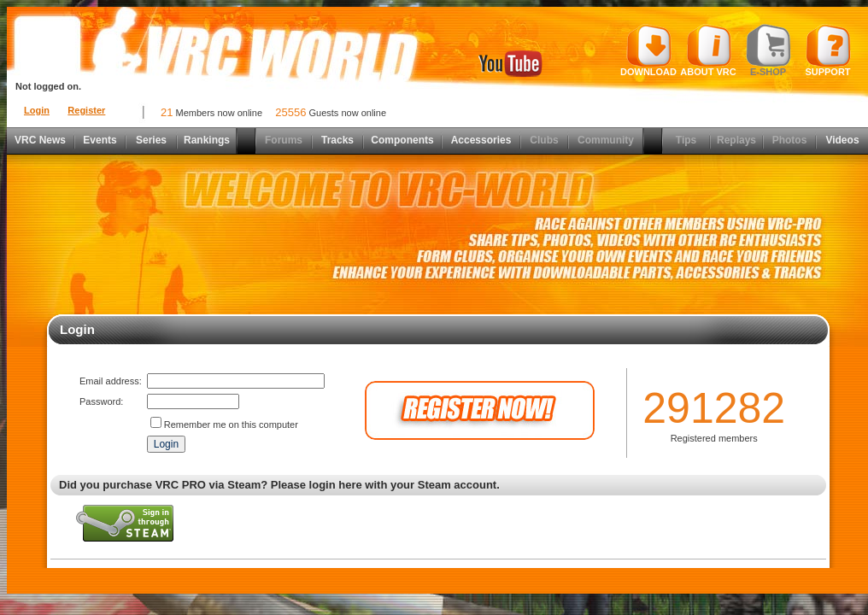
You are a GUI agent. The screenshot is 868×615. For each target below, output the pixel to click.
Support (828, 50)
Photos (790, 140)
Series (151, 140)
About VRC (708, 50)
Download (648, 50)
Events (100, 140)
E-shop (768, 50)
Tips (686, 140)
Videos (842, 140)
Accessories (481, 140)
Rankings (207, 140)
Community (606, 140)
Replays (736, 140)
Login (37, 110)
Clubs (544, 140)
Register (86, 110)
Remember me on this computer (231, 425)
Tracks (337, 140)
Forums (284, 140)
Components (402, 140)
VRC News (40, 140)
